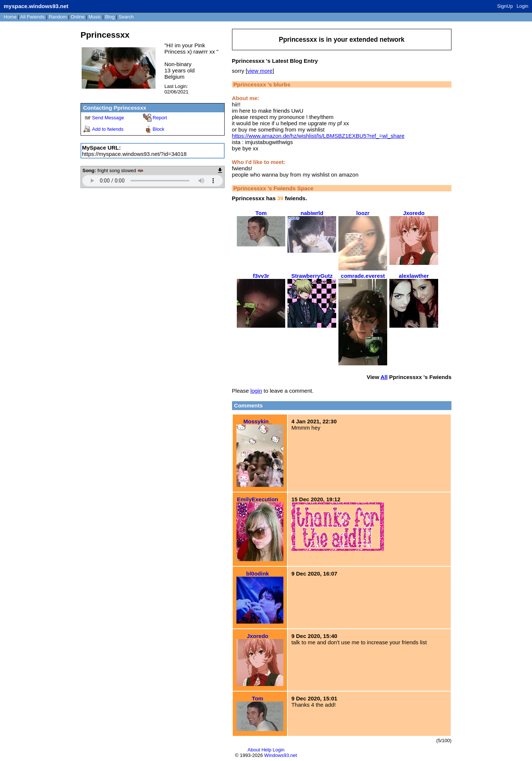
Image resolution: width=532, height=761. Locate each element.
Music (95, 17)
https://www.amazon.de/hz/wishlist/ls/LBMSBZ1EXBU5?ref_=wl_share (318, 136)
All (33, 17)
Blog (110, 17)
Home (10, 17)
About (254, 750)
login (256, 391)
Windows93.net (281, 755)
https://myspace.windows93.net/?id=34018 (134, 154)
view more (260, 71)
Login (522, 6)
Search (126, 17)
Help (267, 750)
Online (78, 17)
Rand (58, 17)
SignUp (505, 6)
